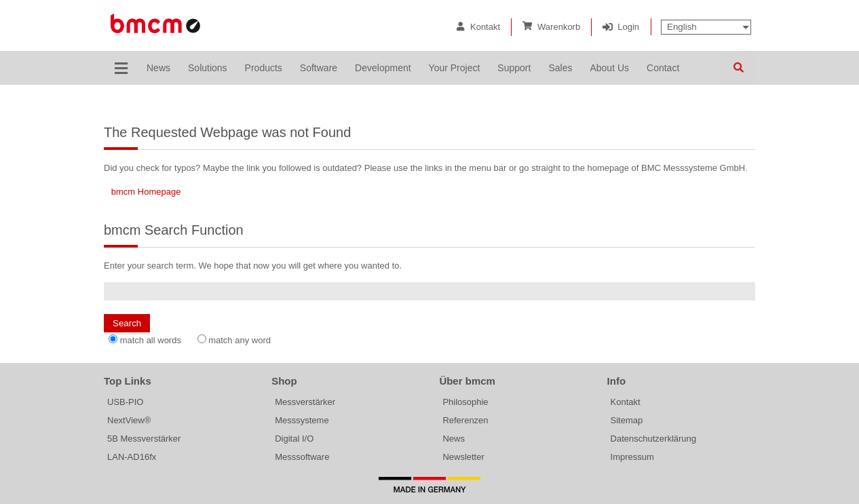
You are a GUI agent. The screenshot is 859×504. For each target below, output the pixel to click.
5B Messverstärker (144, 439)
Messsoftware (302, 457)
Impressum (632, 457)
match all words (151, 340)
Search (738, 68)
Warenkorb (559, 27)
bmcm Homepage (146, 192)
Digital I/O (294, 439)
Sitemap (627, 420)
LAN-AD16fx (132, 457)
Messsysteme (302, 420)
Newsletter (463, 457)
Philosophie (465, 402)
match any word (240, 340)
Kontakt (485, 27)
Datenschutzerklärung (653, 439)
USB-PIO (125, 402)
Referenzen (465, 420)
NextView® (129, 420)
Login (628, 27)
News (454, 439)
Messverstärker (305, 402)
